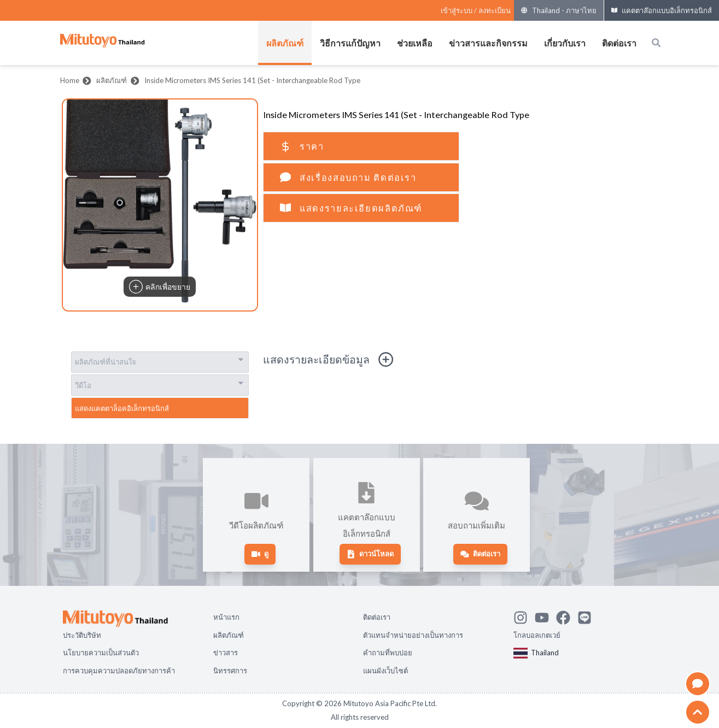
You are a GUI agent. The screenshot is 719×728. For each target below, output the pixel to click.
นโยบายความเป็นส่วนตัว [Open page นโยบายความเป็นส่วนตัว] (101, 653)
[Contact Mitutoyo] (588, 616)
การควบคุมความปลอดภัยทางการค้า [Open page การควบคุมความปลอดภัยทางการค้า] (119, 671)
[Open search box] (656, 43)
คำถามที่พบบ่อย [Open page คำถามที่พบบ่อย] (388, 653)
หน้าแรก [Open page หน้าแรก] (226, 617)
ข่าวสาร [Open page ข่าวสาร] (226, 653)
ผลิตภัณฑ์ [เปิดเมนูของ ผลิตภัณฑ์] (285, 43)
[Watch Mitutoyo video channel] (545, 616)
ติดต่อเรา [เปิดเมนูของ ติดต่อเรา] (619, 43)
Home (70, 80)
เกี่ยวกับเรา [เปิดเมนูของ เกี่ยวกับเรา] (565, 43)
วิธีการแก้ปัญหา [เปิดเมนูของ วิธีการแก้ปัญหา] (350, 43)
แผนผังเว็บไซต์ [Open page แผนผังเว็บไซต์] (385, 671)
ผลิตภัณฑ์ (112, 80)
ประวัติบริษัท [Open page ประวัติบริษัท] (82, 635)
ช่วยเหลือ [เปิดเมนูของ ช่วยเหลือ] (415, 43)
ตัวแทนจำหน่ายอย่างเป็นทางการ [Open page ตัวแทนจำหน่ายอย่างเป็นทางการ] (413, 635)
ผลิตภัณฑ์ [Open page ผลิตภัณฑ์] (229, 635)
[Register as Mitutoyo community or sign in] (476, 11)
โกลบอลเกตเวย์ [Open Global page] (537, 635)
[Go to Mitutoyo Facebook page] (567, 616)
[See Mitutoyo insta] (524, 616)
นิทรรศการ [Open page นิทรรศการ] (230, 671)
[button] (160, 205)
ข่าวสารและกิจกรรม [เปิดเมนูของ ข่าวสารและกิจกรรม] (488, 43)
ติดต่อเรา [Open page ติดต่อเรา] (377, 617)
